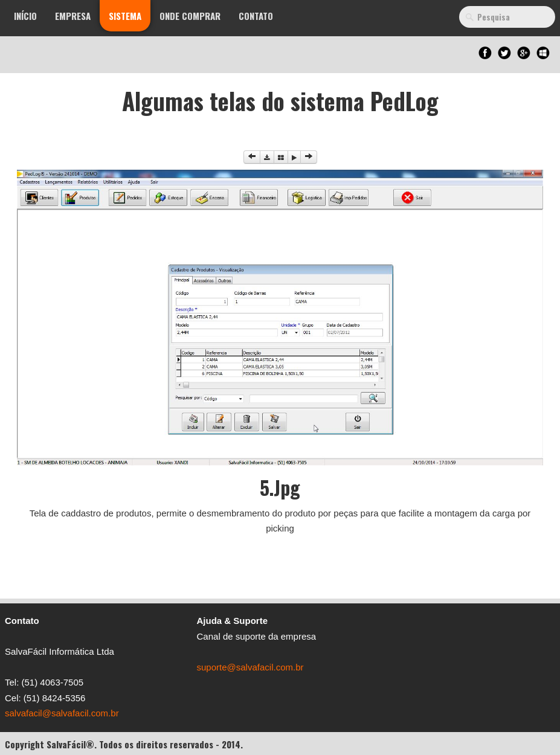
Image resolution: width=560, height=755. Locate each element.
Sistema (125, 16)
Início (25, 16)
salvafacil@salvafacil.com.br (62, 713)
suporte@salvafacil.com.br (250, 667)
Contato (256, 16)
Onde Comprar (190, 16)
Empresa (73, 16)
